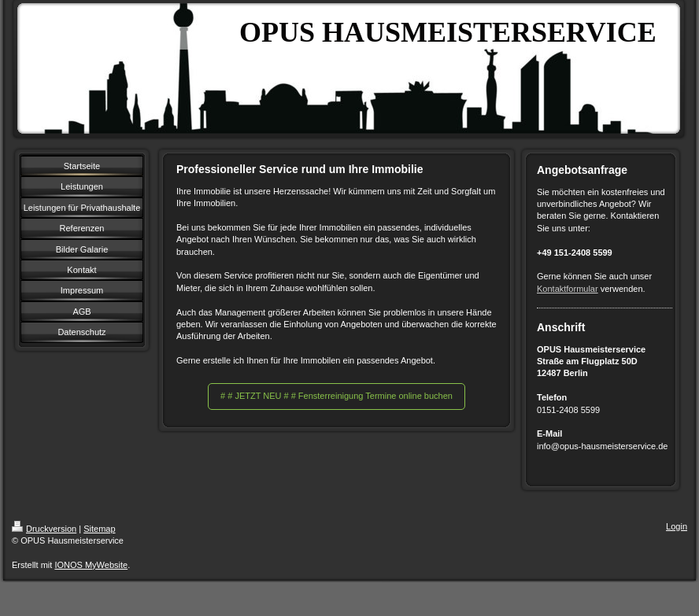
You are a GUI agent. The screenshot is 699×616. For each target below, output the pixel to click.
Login (677, 526)
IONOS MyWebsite (91, 565)
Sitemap (99, 529)
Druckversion (44, 529)
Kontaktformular (568, 289)
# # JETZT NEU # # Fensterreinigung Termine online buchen (337, 396)
